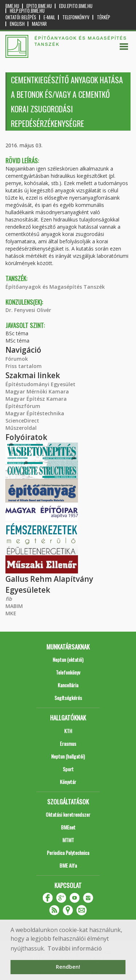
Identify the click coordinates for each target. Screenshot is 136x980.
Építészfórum (23, 406)
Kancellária (68, 685)
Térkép (104, 17)
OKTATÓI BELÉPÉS (21, 17)
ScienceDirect (22, 421)
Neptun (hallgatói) (68, 756)
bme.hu (12, 6)
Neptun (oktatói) (68, 659)
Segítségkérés (68, 698)
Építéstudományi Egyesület (40, 384)
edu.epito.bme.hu (76, 6)
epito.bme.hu (39, 6)
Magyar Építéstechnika (35, 413)
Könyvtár (68, 782)
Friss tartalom (24, 366)
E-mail (49, 17)
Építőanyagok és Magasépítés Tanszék (55, 287)
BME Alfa (68, 865)
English (17, 24)
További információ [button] (75, 948)
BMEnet (68, 827)
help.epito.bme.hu (27, 11)
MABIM (14, 606)
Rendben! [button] (68, 967)
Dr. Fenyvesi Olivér (28, 310)
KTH (68, 731)
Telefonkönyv (76, 17)
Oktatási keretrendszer (68, 814)
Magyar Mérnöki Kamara (37, 391)
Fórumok (17, 359)
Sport (68, 769)
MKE (11, 613)
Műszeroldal (21, 428)
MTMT (68, 840)
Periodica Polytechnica (68, 853)
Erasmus (68, 743)
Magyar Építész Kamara (36, 399)
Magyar (39, 24)
